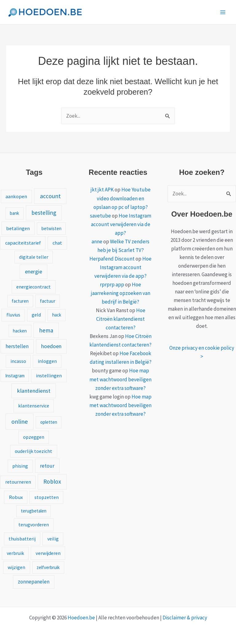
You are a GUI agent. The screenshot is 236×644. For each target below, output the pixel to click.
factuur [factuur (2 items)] (48, 301)
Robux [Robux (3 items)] (16, 497)
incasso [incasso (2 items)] (18, 361)
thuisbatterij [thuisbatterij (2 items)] (22, 539)
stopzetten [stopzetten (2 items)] (47, 497)
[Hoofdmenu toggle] (223, 12)
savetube (100, 216)
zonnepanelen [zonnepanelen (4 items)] (34, 582)
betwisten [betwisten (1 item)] (51, 228)
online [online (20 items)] (20, 421)
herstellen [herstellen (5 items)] (17, 346)
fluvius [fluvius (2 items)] (13, 315)
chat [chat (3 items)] (57, 243)
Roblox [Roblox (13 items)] (52, 481)
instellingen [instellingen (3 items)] (49, 375)
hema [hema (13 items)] (46, 330)
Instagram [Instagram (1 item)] (15, 376)
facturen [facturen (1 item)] (20, 301)
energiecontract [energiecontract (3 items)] (33, 287)
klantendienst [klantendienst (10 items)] (34, 391)
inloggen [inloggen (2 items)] (47, 361)
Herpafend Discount (112, 259)
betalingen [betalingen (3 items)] (18, 228)
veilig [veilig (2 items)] (53, 539)
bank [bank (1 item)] (14, 213)
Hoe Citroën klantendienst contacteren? (121, 319)
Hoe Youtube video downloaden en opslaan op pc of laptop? (122, 198)
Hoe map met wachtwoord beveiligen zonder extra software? (120, 379)
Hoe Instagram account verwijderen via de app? (121, 224)
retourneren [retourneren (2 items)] (18, 482)
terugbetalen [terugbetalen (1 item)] (34, 511)
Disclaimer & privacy (185, 618)
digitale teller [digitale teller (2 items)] (34, 257)
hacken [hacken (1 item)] (20, 331)
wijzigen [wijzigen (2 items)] (16, 567)
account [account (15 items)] (50, 196)
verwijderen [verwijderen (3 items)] (48, 553)
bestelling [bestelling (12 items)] (44, 213)
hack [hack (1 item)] (57, 315)
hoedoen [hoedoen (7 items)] (51, 346)
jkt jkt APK (102, 190)
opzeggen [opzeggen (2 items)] (34, 437)
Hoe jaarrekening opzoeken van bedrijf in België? (121, 293)
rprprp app (112, 285)
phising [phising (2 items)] (20, 466)
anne (97, 241)
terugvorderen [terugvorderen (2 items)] (34, 524)
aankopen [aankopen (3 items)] (16, 196)
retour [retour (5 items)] (47, 466)
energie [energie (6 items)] (33, 272)
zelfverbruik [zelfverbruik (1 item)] (48, 567)
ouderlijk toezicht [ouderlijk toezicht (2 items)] (33, 451)
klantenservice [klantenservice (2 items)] (34, 406)
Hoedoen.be (81, 618)
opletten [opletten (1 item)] (49, 422)
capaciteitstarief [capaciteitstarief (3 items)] (23, 243)
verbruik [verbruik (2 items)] (15, 553)
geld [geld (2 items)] (36, 315)
